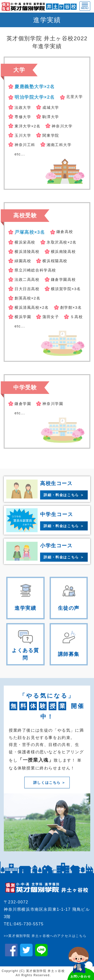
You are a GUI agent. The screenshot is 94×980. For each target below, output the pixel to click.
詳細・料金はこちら (61, 495)
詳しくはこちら (47, 783)
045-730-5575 (29, 924)
